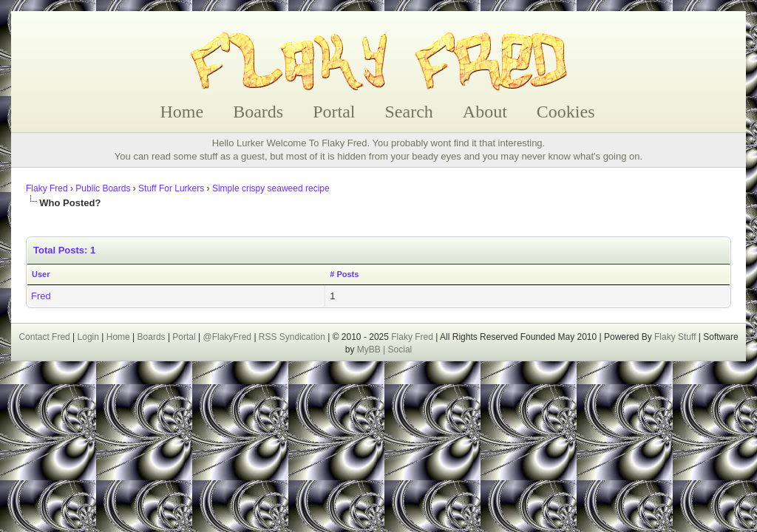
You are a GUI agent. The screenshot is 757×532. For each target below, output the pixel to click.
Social (400, 349)
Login (88, 337)
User (41, 274)
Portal (334, 112)
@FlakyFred (228, 337)
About (485, 112)
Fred (41, 296)
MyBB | (373, 349)
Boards (258, 112)
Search (409, 112)
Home (182, 112)
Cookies (566, 112)
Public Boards (103, 188)
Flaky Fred (47, 188)
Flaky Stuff (674, 337)
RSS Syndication (292, 337)
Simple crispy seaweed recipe (271, 188)
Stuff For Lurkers (171, 188)
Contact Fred (44, 337)
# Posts (344, 274)
